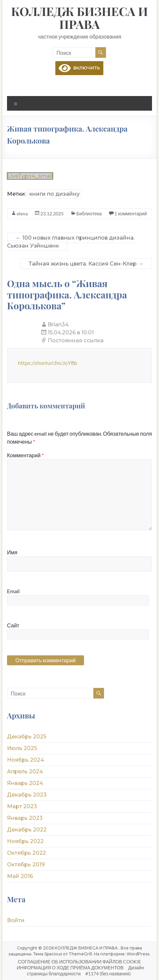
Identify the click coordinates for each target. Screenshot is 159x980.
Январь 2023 (25, 818)
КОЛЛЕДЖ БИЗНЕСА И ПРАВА (79, 17)
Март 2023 (22, 806)
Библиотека (89, 214)
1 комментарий (130, 214)
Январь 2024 (25, 783)
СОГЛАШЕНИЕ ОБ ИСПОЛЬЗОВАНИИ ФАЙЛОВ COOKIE (80, 962)
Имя (12, 552)
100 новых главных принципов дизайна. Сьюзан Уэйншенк (71, 242)
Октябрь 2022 (26, 853)
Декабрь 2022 (27, 830)
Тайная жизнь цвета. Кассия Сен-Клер (86, 264)
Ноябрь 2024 (25, 760)
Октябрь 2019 (26, 865)
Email (13, 591)
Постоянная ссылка (76, 340)
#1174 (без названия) (108, 974)
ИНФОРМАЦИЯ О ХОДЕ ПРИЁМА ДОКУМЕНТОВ (70, 968)
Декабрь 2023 (27, 795)
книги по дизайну (54, 194)
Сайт (13, 625)
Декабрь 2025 (27, 737)
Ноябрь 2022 (25, 841)
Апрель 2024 (25, 771)
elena (22, 214)
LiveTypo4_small (30, 176)
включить (79, 68)
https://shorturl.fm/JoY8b (47, 363)
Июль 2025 (22, 748)
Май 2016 (20, 876)
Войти (16, 920)
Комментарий (25, 455)
